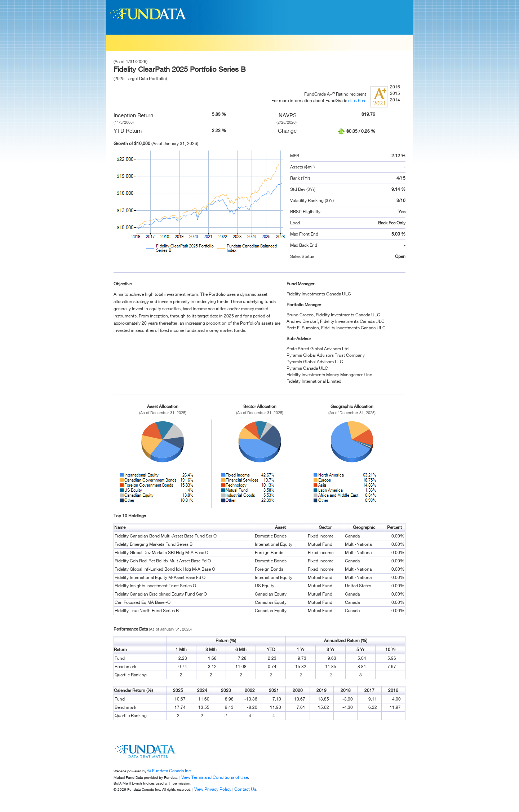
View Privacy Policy (213, 789)
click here (357, 100)
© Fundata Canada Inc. (170, 771)
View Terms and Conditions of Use (215, 777)
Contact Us (245, 789)
